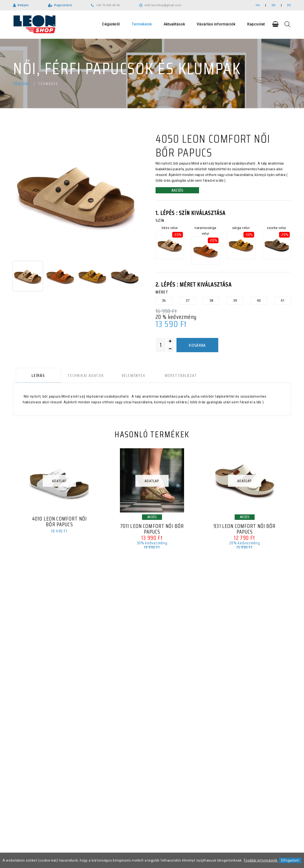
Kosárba (197, 345)
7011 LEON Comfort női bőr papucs (152, 531)
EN (274, 5)
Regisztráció (63, 5)
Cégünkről (111, 24)
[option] (76, 195)
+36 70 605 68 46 (108, 5)
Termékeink (142, 24)
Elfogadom (290, 860)
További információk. (261, 860)
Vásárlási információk (216, 24)
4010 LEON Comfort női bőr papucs (59, 524)
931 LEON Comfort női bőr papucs (245, 531)
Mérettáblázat (171, 376)
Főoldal (21, 84)
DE (289, 5)
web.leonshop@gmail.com (163, 5)
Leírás (35, 376)
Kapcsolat (256, 24)
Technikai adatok (81, 376)
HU (258, 5)
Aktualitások (174, 24)
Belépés (23, 5)
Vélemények (126, 376)
